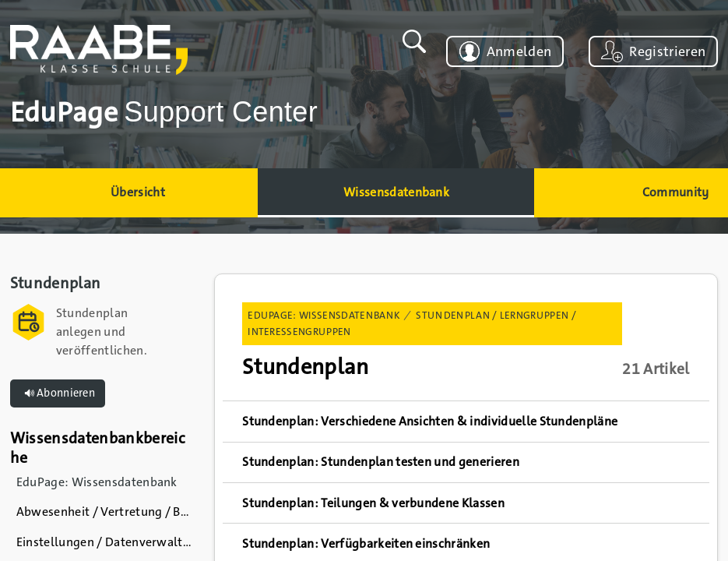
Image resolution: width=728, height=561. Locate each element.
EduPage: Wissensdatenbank (324, 315)
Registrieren (667, 51)
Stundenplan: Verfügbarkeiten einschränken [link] (366, 543)
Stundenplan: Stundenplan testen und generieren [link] (381, 462)
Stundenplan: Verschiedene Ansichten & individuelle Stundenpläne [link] (430, 421)
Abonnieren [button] (58, 393)
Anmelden (519, 51)
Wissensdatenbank (396, 192)
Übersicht (138, 192)
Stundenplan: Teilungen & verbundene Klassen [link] (373, 503)
